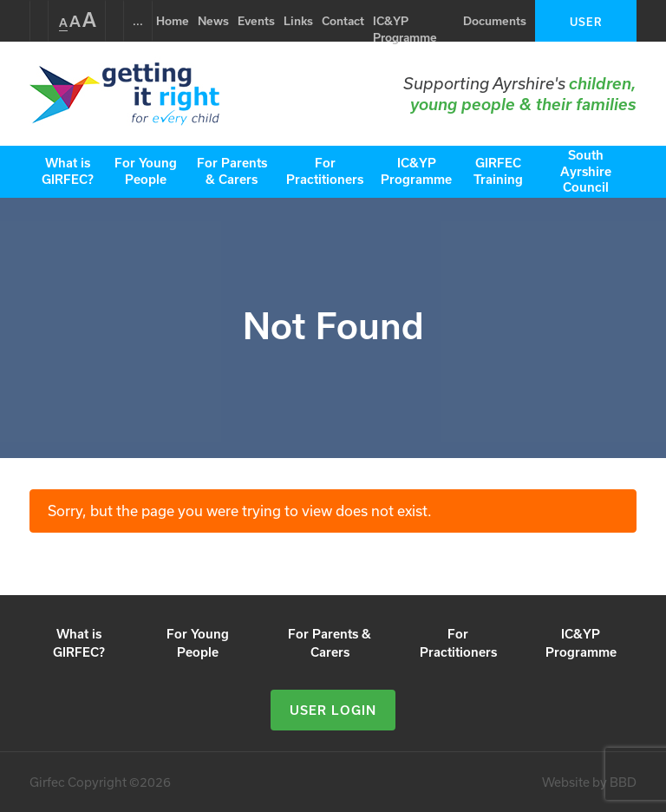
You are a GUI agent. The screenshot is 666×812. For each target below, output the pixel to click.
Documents (495, 21)
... (138, 21)
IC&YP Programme (405, 29)
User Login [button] (333, 710)
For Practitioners (325, 171)
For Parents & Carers (232, 171)
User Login (586, 29)
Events (256, 21)
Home (173, 21)
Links (298, 21)
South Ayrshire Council (586, 171)
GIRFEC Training (498, 171)
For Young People (146, 171)
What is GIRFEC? (68, 171)
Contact (343, 21)
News (213, 21)
